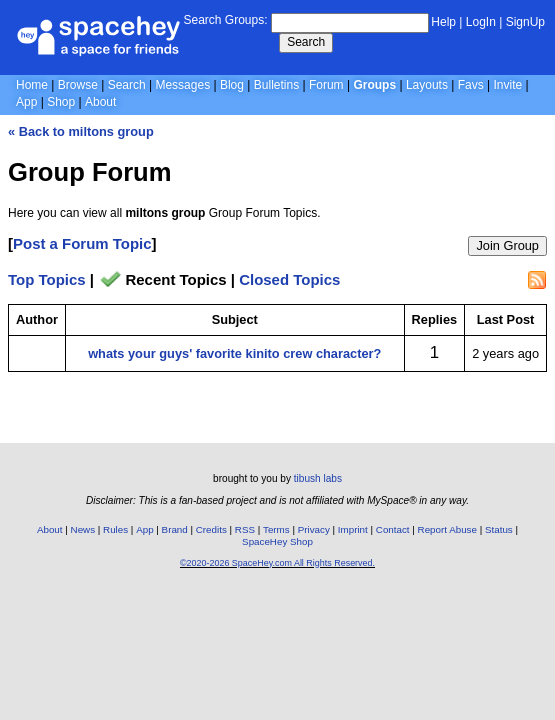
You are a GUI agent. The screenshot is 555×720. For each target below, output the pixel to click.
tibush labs (318, 478)
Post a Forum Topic (82, 243)
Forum (326, 85)
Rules (115, 529)
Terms (276, 529)
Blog (232, 85)
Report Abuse (447, 529)
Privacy (314, 529)
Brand (175, 529)
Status (499, 529)
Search (306, 42)
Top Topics (47, 279)
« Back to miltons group (81, 131)
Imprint (353, 529)
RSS (245, 529)
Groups (374, 85)
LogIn (481, 22)
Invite (508, 85)
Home (32, 85)
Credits (211, 529)
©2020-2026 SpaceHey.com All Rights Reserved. (277, 563)
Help (443, 22)
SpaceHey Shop (277, 541)
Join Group (507, 245)
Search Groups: (225, 20)
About (100, 102)
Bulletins (276, 85)
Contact (393, 529)
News (83, 529)
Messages (182, 85)
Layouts (427, 85)
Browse (78, 85)
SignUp (525, 22)
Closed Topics (289, 279)
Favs (471, 85)
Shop (61, 102)
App (26, 102)
